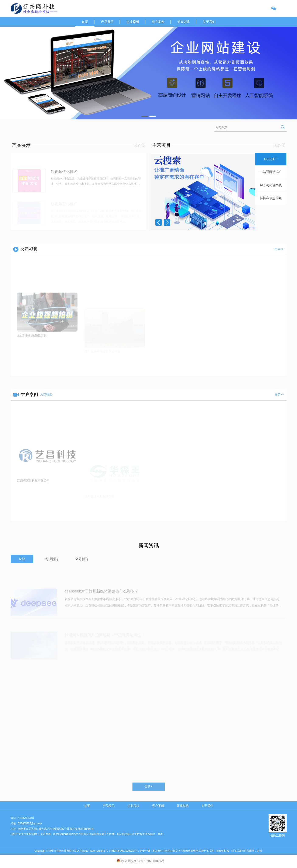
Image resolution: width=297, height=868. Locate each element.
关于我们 (209, 22)
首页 (85, 22)
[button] (145, 116)
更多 (140, 145)
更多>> (279, 249)
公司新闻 (82, 559)
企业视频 (133, 22)
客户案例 (158, 22)
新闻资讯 (184, 22)
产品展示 (107, 22)
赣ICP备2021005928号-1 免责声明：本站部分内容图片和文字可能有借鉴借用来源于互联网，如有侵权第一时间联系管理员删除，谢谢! (187, 851)
